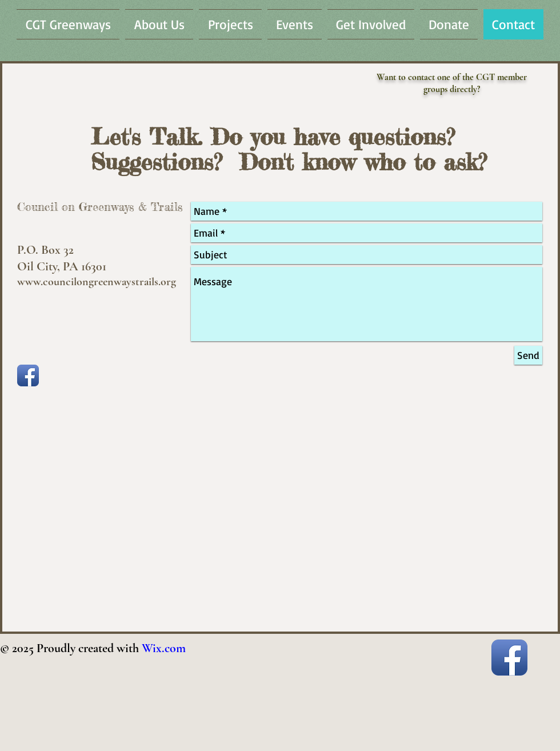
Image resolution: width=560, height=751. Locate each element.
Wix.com (164, 648)
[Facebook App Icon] (28, 376)
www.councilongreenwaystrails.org (97, 282)
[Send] (528, 355)
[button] (159, 24)
